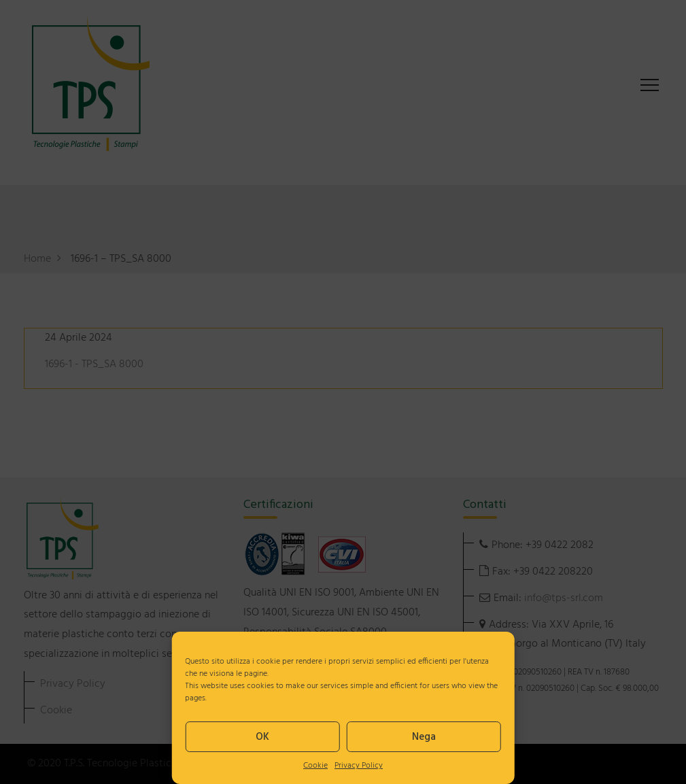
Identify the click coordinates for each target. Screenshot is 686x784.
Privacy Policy (359, 766)
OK (262, 737)
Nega (424, 737)
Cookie (315, 766)
